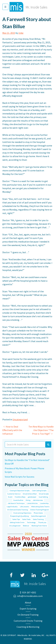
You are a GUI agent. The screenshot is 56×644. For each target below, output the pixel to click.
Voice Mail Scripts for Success (20, 477)
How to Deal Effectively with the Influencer (12, 430)
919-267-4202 (29, 592)
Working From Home (39, 526)
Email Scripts (44, 494)
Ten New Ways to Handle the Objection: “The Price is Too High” (41, 430)
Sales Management (38, 516)
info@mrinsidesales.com (30, 596)
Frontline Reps (20, 497)
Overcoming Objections (22, 513)
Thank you (42, 522)
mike (21, 33)
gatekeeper (32, 497)
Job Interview (38, 500)
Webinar (26, 526)
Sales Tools (26, 519)
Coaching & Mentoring (28, 627)
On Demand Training (28, 615)
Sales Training (38, 519)
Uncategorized (20, 419)
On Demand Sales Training (17, 510)
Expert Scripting (28, 609)
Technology (31, 522)
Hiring (28, 500)
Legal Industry (12, 507)
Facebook (11, 574)
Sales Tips (16, 519)
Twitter (22, 574)
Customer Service (14, 494)
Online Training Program (40, 510)
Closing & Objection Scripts (20, 491)
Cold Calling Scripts (39, 491)
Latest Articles (32, 503)
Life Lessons (24, 507)
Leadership (44, 503)
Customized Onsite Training (28, 621)
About (28, 602)
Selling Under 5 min (17, 522)
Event (10, 497)
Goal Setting (43, 497)
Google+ (45, 574)
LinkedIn (34, 574)
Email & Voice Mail (30, 494)
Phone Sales (38, 513)
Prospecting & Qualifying (19, 516)
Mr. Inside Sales (37, 7)
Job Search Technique (16, 503)
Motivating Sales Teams (40, 507)
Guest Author (18, 500)
